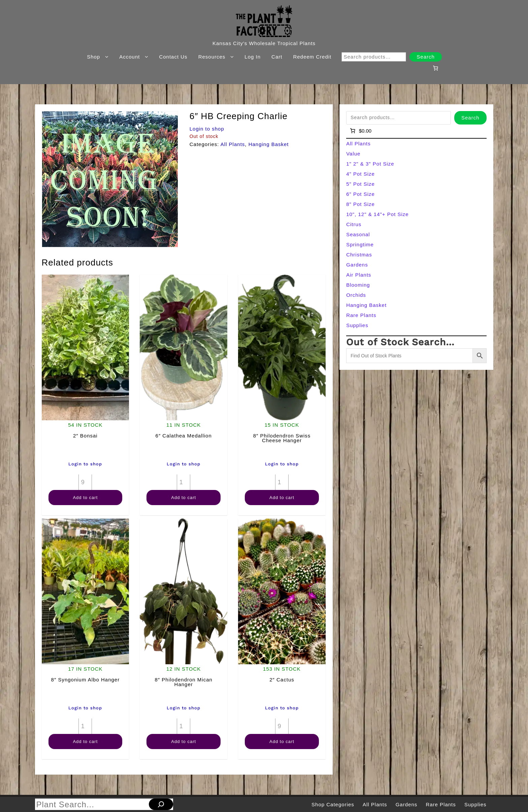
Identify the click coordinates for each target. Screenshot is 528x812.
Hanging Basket (269, 144)
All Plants (233, 144)
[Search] (161, 804)
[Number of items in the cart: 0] (435, 68)
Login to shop (207, 129)
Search (426, 57)
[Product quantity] (85, 482)
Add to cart (85, 498)
